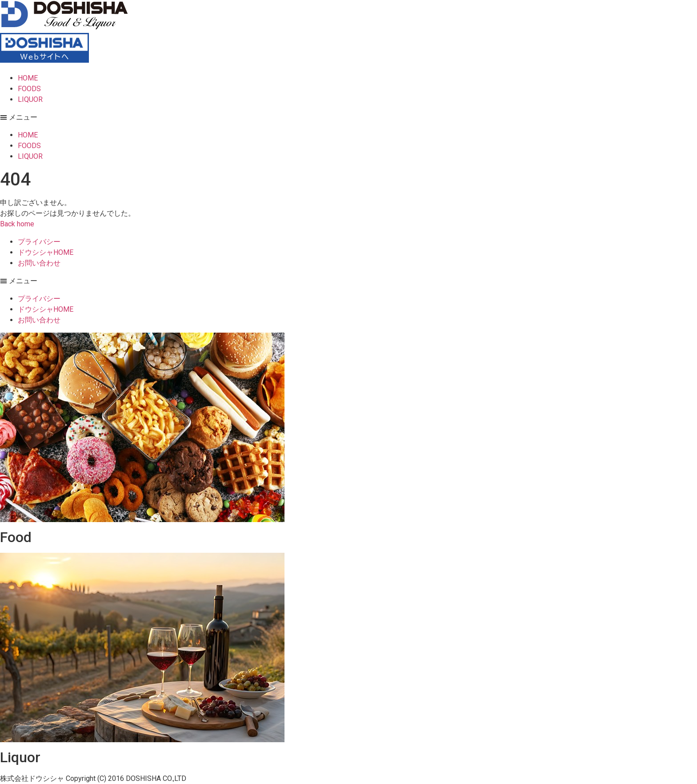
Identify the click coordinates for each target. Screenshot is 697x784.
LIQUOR (30, 99)
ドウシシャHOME (46, 252)
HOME (28, 78)
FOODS (29, 89)
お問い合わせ (39, 263)
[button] (348, 117)
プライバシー (39, 242)
